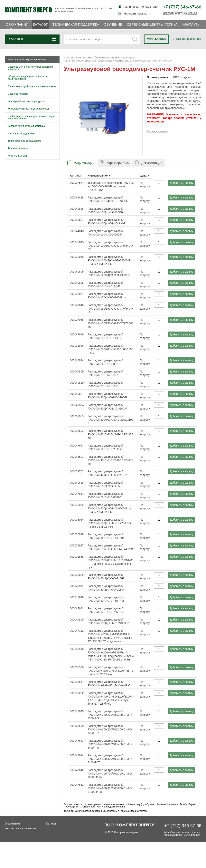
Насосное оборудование (21, 133)
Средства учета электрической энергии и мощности (30, 68)
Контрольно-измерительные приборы (28, 109)
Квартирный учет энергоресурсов (26, 101)
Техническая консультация (141, 7)
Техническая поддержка (76, 25)
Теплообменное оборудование (25, 141)
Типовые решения (18, 148)
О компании (17, 25)
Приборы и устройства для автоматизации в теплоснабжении (32, 117)
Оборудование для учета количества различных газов (28, 78)
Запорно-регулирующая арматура (26, 126)
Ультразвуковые (102, 61)
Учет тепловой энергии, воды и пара (28, 59)
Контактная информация (20, 828)
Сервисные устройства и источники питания (32, 86)
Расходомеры (81, 61)
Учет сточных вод (17, 156)
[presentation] (80, 163)
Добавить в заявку (182, 183)
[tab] (80, 163)
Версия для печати (157, 131)
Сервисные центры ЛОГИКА (152, 25)
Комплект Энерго (28, 10)
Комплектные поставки (78, 57)
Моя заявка (156, 39)
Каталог (40, 25)
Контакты (191, 25)
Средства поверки (18, 94)
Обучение (113, 25)
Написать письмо (136, 13)
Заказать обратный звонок (180, 13)
